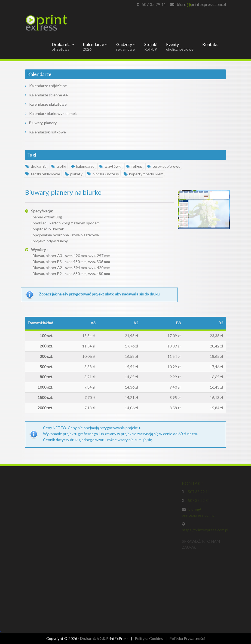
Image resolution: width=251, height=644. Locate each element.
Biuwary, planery (41, 123)
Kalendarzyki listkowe (45, 132)
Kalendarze (95, 47)
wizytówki (110, 166)
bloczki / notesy (103, 174)
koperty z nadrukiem (143, 174)
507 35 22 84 (198, 502)
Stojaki (151, 47)
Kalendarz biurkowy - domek (51, 113)
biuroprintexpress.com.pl (201, 4)
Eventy (180, 47)
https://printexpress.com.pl (205, 531)
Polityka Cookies (149, 638)
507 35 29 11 (154, 4)
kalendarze (83, 166)
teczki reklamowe (43, 174)
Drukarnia (63, 47)
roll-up (134, 166)
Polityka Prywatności (187, 638)
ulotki (59, 166)
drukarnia (36, 166)
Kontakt (210, 44)
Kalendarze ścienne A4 (46, 95)
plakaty (74, 174)
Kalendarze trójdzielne (46, 86)
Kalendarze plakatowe (46, 104)
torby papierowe (164, 166)
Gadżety (126, 47)
